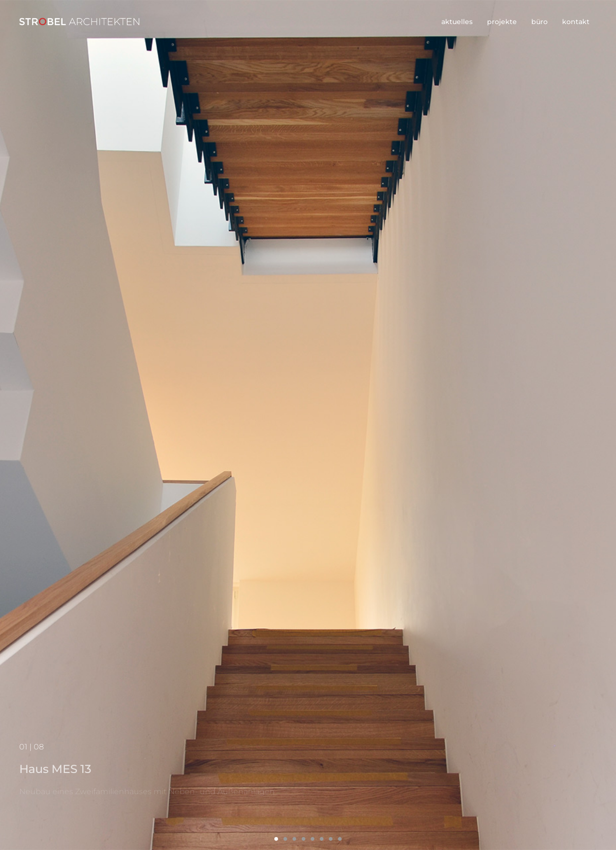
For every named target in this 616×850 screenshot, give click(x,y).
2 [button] (285, 839)
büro (539, 22)
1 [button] (276, 839)
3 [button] (294, 839)
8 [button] (340, 839)
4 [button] (303, 839)
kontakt (576, 22)
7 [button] (331, 839)
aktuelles (457, 22)
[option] (308, 425)
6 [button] (322, 839)
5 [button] (313, 839)
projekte (502, 22)
